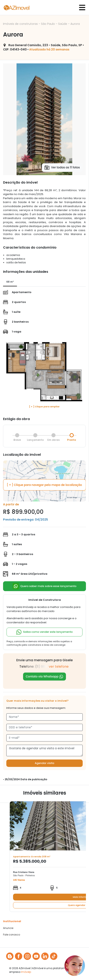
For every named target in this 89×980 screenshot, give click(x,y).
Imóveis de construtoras (21, 24)
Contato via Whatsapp (44, 677)
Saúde (63, 24)
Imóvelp (26, 972)
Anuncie (8, 928)
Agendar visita (44, 763)
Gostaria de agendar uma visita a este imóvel (44, 750)
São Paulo (48, 24)
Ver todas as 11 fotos (62, 168)
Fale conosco (12, 935)
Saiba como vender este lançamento (44, 632)
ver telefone (59, 666)
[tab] (10, 282)
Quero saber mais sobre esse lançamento (45, 586)
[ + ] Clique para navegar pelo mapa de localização (44, 485)
